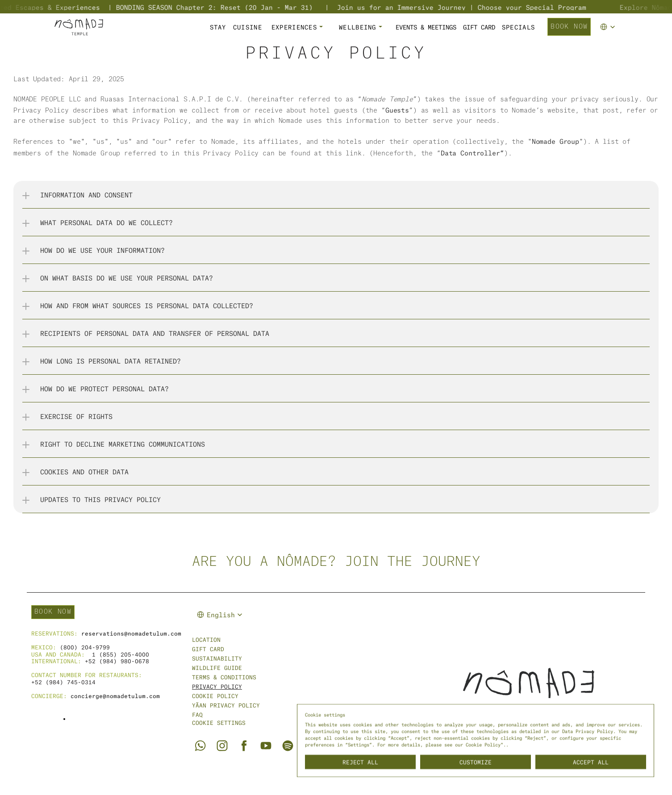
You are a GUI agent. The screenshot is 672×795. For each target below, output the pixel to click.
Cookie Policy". (486, 744)
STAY (218, 27)
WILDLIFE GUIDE (217, 667)
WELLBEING (358, 27)
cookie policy (215, 696)
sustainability (217, 658)
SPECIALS (518, 27)
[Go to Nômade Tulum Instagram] (222, 746)
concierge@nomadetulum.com (115, 696)
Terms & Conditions (224, 677)
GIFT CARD (479, 27)
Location (206, 639)
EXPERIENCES (294, 27)
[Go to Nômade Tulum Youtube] (266, 746)
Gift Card (208, 649)
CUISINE (248, 27)
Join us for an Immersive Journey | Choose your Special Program (476, 7)
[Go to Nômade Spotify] (288, 746)
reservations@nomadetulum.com (131, 633)
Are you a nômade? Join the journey (336, 562)
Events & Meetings (426, 27)
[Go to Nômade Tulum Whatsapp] (200, 745)
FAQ (197, 714)
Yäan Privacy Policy (226, 705)
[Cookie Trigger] (219, 723)
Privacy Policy (217, 686)
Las (19, 79)
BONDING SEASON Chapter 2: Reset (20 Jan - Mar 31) (229, 7)
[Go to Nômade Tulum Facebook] (244, 746)
